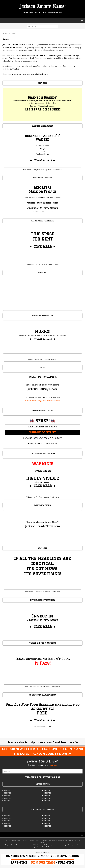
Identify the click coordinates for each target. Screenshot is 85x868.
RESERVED (8, 790)
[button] (82, 20)
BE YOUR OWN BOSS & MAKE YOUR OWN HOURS (42, 856)
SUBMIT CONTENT (42, 432)
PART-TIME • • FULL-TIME (42, 862)
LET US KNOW (42, 444)
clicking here (41, 74)
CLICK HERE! (43, 160)
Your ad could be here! (43, 853)
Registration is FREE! (42, 109)
